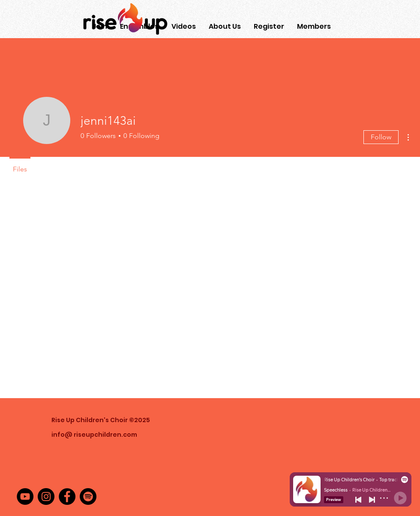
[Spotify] (88, 496)
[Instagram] (46, 496)
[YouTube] (25, 496)
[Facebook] (67, 496)
